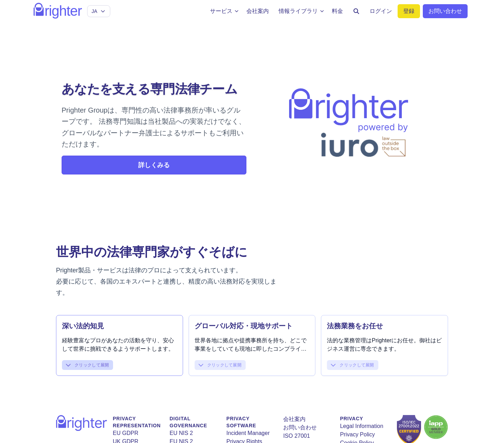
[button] (120, 338)
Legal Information (362, 426)
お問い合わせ (300, 427)
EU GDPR (125, 433)
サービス (225, 11)
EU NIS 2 (181, 433)
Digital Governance (188, 422)
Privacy (351, 419)
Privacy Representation (137, 422)
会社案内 (294, 419)
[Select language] (99, 11)
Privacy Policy (357, 434)
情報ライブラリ (302, 11)
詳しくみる (154, 165)
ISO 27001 (297, 436)
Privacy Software (241, 422)
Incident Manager (248, 433)
